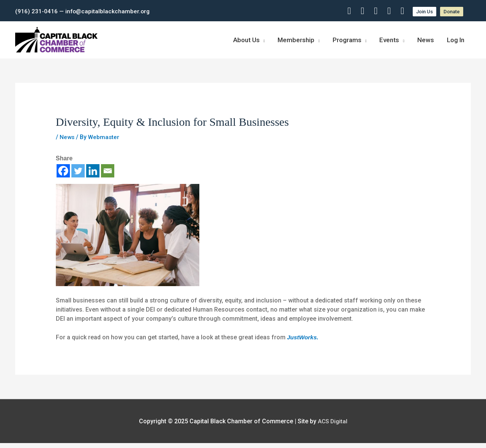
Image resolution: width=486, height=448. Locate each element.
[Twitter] (78, 176)
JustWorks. (303, 342)
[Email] (108, 176)
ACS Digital (333, 426)
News (67, 142)
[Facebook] (63, 176)
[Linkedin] (93, 176)
